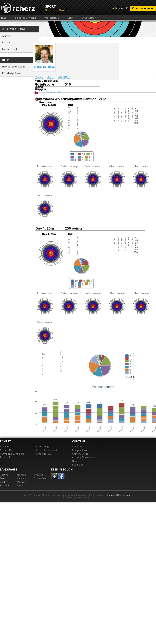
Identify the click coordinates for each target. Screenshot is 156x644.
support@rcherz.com (120, 495)
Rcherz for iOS (44, 454)
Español (4, 485)
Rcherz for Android (46, 450)
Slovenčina (40, 478)
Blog (70, 18)
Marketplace (52, 18)
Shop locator (89, 18)
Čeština (4, 475)
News (3, 18)
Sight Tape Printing (26, 18)
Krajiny (64, 10)
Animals (7, 36)
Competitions (80, 450)
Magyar (21, 482)
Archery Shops (80, 454)
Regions (7, 42)
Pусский (38, 475)
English (4, 482)
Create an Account (143, 8)
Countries (77, 447)
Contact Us (6, 450)
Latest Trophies (11, 49)
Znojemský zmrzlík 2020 (53, 77)
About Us (5, 447)
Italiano (21, 478)
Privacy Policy (8, 457)
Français (22, 475)
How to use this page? (14, 67)
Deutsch (5, 478)
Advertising (42, 447)
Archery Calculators (83, 457)
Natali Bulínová (44, 67)
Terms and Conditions (12, 454)
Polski (20, 485)
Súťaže (50, 10)
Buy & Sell (78, 465)
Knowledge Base (11, 73)
